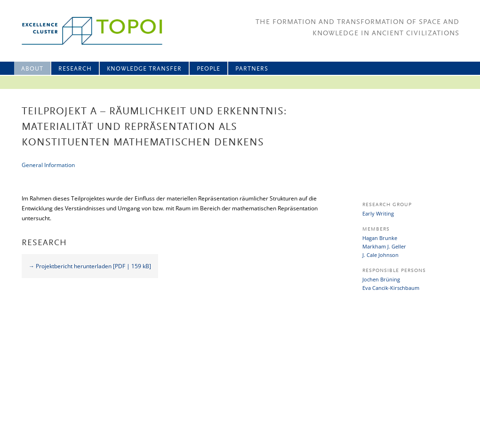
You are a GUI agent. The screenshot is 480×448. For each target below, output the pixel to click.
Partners (252, 69)
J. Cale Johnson (380, 255)
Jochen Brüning (381, 279)
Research (75, 69)
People (208, 69)
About (32, 69)
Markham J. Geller (384, 246)
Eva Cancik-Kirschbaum (391, 288)
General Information (48, 165)
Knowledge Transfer (144, 69)
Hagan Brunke (380, 238)
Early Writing (378, 213)
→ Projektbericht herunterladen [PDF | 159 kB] (90, 266)
